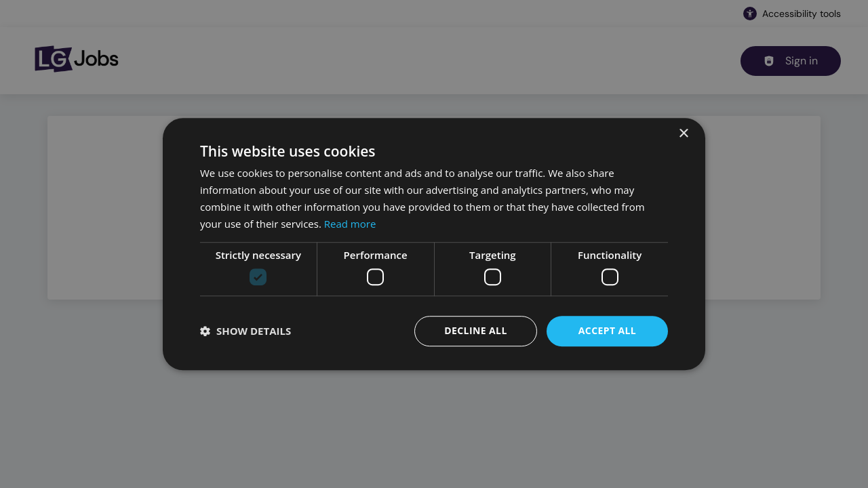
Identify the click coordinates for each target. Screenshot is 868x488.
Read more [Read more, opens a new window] (350, 224)
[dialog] (434, 244)
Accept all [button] (607, 330)
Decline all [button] (475, 330)
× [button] (683, 134)
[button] (245, 331)
